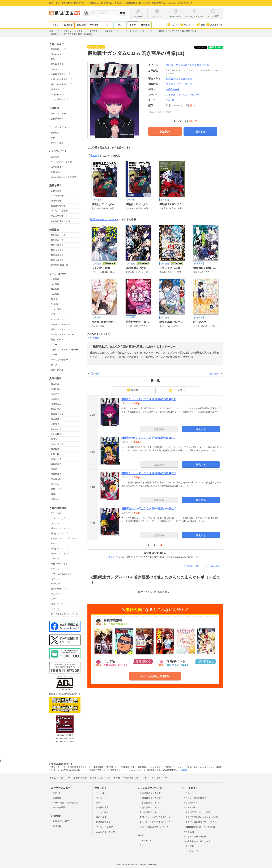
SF (174, 100)
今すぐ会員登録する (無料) (155, 676)
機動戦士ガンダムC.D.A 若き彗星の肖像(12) (149, 438)
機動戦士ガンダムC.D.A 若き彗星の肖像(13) (149, 473)
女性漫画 (55, 279)
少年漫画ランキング (150, 812)
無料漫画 (145, 25)
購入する (200, 132)
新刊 (200, 25)
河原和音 (55, 424)
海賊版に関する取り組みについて (65, 694)
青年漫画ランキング (150, 807)
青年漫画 (55, 289)
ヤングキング (57, 594)
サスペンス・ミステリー (62, 335)
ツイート (203, 47)
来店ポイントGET (59, 114)
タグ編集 (94, 338)
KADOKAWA (173, 89)
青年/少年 (94, 25)
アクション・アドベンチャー (65, 350)
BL (120, 25)
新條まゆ (55, 454)
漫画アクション (58, 604)
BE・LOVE (56, 513)
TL (107, 25)
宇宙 (168, 100)
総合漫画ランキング (150, 793)
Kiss (53, 544)
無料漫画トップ (58, 49)
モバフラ (55, 609)
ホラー (54, 355)
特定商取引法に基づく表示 (197, 841)
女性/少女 (81, 25)
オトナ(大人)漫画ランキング (154, 827)
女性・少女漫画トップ (61, 79)
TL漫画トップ (57, 89)
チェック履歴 (57, 143)
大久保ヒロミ (57, 414)
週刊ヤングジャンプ (60, 554)
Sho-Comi (56, 584)
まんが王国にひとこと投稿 (63, 177)
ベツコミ (55, 569)
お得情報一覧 (57, 119)
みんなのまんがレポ (60, 221)
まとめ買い (177, 390)
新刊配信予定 (57, 64)
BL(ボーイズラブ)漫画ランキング (156, 822)
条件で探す (56, 191)
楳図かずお (56, 409)
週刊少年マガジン (59, 549)
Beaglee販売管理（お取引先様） (199, 827)
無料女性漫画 (57, 245)
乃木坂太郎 (56, 479)
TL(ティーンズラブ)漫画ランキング (157, 817)
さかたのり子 (57, 444)
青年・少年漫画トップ (61, 84)
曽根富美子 (56, 464)
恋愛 (53, 314)
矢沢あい (55, 499)
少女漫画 (55, 284)
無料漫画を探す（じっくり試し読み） (204, 566)
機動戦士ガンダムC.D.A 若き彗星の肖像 (187, 65)
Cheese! (55, 559)
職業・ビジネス (58, 329)
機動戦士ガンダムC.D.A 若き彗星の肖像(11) (149, 399)
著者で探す (56, 201)
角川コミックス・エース (103, 219)
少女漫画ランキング (150, 802)
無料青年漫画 (57, 255)
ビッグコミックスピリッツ (63, 539)
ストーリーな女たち (60, 518)
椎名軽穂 (55, 449)
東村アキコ (56, 484)
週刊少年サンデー (59, 589)
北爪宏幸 (179, 79)
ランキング (187, 25)
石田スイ (55, 394)
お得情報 (57, 826)
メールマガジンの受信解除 (65, 803)
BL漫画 (54, 304)
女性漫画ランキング (150, 798)
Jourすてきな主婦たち (61, 574)
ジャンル (172, 25)
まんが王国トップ (60, 778)
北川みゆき (56, 434)
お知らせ (55, 157)
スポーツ (55, 345)
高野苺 (54, 469)
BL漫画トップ (58, 94)
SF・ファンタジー (60, 360)
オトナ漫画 (56, 309)
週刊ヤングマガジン (60, 528)
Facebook (145, 840)
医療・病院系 (57, 370)
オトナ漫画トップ (59, 99)
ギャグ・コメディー (60, 324)
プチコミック (57, 523)
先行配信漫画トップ (60, 74)
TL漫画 (54, 299)
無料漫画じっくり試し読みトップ (92, 778)
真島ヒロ (55, 494)
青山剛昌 (55, 384)
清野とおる (56, 459)
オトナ (133, 25)
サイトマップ (190, 851)
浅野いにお (56, 389)
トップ (56, 25)
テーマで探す (57, 196)
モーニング (56, 579)
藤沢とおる (56, 489)
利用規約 (188, 832)
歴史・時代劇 (57, 340)
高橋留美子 (56, 474)
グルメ (54, 365)
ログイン (55, 138)
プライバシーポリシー (195, 836)
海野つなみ (56, 404)
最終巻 (133, 390)
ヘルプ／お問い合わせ (61, 162)
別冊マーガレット (59, 564)
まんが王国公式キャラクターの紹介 (201, 817)
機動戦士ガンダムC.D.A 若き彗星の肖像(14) (149, 509)
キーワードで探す (59, 211)
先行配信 (68, 25)
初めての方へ (57, 172)
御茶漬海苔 (56, 419)
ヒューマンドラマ (59, 319)
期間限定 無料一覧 (60, 265)
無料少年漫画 (57, 260)
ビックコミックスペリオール (65, 614)
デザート (55, 599)
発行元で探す (57, 216)
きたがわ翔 (56, 429)
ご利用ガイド (57, 167)
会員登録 (55, 133)
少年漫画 (55, 294)
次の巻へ (215, 374)
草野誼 (54, 439)
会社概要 (188, 846)
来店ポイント (214, 25)
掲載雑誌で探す (58, 206)
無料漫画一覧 (57, 240)
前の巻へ (96, 374)
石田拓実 (55, 399)
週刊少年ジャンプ (59, 533)
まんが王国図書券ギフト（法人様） (201, 822)
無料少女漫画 (57, 250)
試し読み (165, 132)
